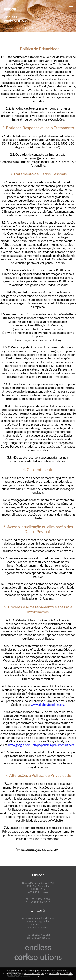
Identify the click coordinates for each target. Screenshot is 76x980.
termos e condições (34, 973)
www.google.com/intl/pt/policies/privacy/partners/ (42, 745)
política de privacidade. (60, 973)
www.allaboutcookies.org (48, 705)
